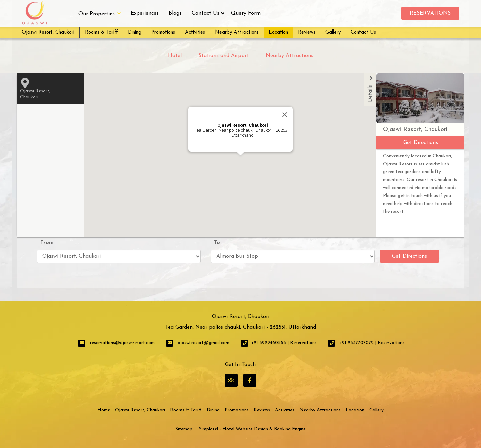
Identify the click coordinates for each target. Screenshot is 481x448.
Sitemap (184, 429)
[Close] (285, 115)
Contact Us (206, 13)
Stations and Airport (224, 56)
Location (278, 33)
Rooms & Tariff (101, 33)
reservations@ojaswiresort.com (122, 343)
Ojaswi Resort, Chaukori (48, 33)
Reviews (307, 33)
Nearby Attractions (237, 33)
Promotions (163, 33)
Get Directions (410, 256)
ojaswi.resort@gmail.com (204, 343)
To (217, 243)
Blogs (175, 13)
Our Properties (100, 13)
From (47, 243)
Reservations (430, 13)
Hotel (175, 56)
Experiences (145, 13)
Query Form (246, 13)
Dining (135, 33)
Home (104, 410)
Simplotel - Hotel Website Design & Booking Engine (252, 429)
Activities (195, 33)
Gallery (333, 33)
